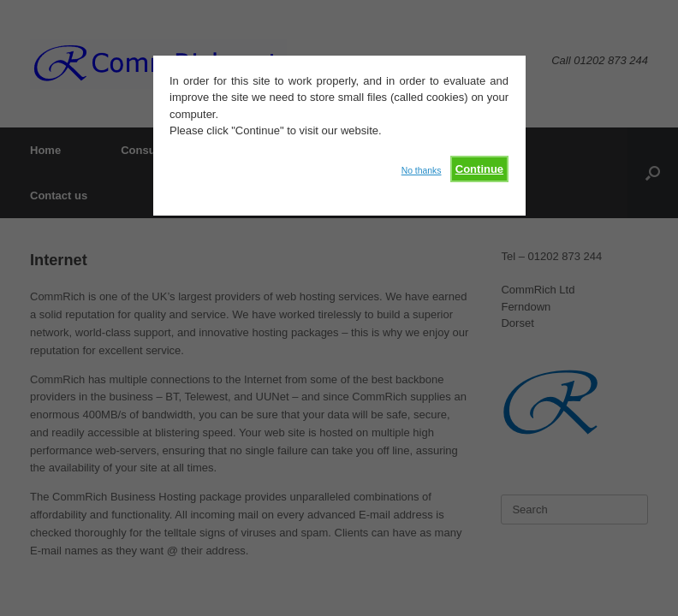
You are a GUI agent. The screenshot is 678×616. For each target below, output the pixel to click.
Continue (479, 169)
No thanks (422, 171)
